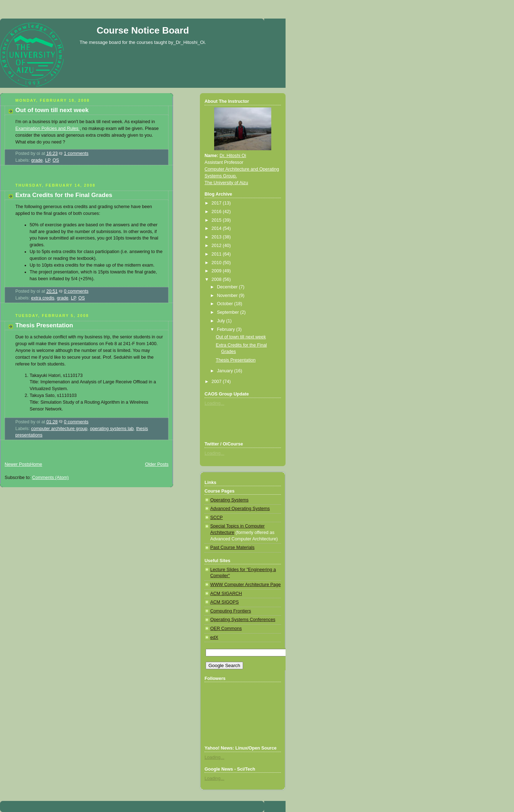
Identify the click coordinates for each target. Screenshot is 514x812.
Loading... (214, 403)
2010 (217, 263)
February (227, 329)
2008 (217, 279)
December (228, 287)
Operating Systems (229, 500)
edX (214, 637)
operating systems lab (112, 429)
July (222, 321)
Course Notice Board (143, 30)
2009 (217, 271)
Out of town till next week (52, 110)
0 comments (76, 291)
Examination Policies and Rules (47, 128)
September (229, 312)
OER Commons (226, 629)
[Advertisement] (84, 177)
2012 (217, 246)
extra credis (43, 298)
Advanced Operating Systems (240, 509)
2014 (217, 228)
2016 (217, 212)
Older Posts (157, 464)
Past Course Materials (232, 548)
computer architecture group (59, 429)
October (226, 304)
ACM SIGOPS (225, 602)
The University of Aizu (226, 183)
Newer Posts (17, 464)
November (228, 296)
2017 (217, 203)
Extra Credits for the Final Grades (64, 195)
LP (47, 160)
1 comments (76, 153)
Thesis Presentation (44, 325)
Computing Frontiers (231, 611)
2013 (217, 237)
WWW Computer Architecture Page (246, 585)
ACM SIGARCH (226, 594)
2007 (217, 382)
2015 (217, 220)
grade (37, 160)
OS (56, 160)
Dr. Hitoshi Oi (233, 156)
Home (36, 464)
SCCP (216, 518)
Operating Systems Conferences (243, 620)
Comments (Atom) (50, 478)
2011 (217, 254)
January (226, 371)
